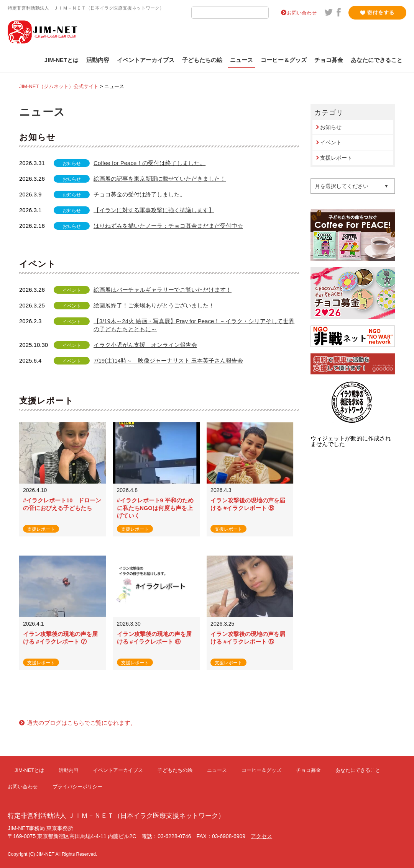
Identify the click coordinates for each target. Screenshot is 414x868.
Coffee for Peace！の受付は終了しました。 (149, 163)
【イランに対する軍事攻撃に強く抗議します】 (154, 210)
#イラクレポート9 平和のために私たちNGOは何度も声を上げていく (155, 508)
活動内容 (98, 60)
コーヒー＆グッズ (284, 60)
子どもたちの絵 (202, 60)
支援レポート (336, 158)
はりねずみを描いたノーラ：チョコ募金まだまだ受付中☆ (168, 226)
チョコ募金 (329, 60)
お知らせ (331, 127)
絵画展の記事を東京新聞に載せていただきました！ (160, 179)
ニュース (242, 60)
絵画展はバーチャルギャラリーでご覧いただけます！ (163, 290)
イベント (331, 142)
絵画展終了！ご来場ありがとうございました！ (154, 305)
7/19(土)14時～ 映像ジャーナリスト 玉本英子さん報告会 (168, 360)
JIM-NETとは (62, 60)
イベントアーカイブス (146, 60)
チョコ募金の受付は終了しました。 (140, 194)
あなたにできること (377, 60)
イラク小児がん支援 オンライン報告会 (145, 345)
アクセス (261, 836)
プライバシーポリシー (77, 787)
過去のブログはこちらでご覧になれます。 (81, 723)
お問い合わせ (302, 13)
